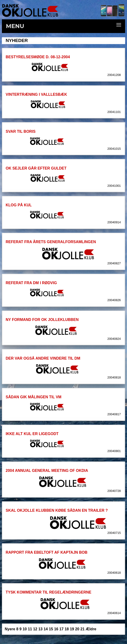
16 (56, 629)
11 (30, 629)
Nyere (10, 629)
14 (46, 629)
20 (77, 629)
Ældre (91, 629)
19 (72, 629)
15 (51, 629)
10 (25, 629)
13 (40, 629)
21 (82, 629)
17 (61, 629)
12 (35, 629)
